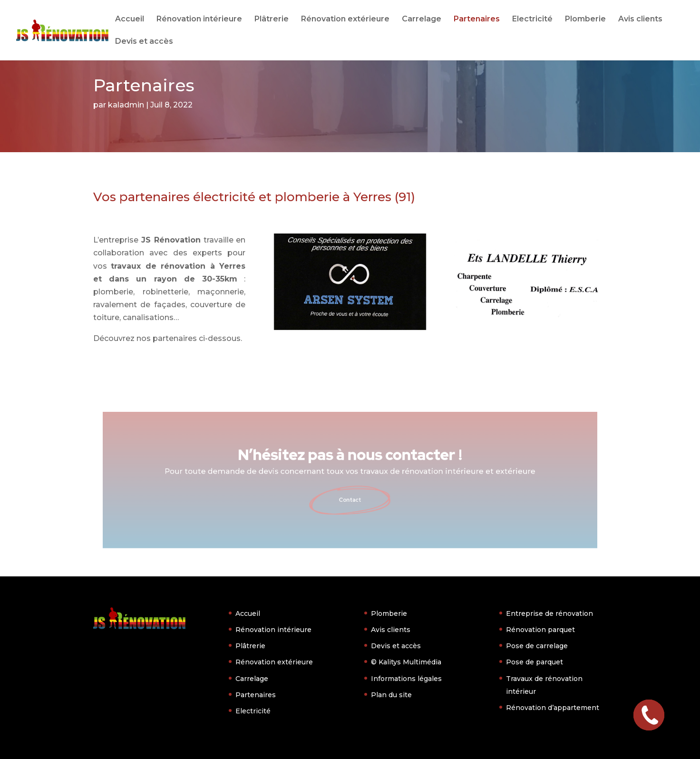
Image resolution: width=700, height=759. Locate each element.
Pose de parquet (535, 662)
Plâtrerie (272, 19)
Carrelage (422, 19)
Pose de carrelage (537, 646)
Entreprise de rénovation (549, 613)
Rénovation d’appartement (553, 708)
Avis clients (640, 19)
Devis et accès (144, 42)
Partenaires (477, 19)
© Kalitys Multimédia (406, 662)
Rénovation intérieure (199, 19)
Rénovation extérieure (345, 19)
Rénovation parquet (540, 630)
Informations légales (406, 679)
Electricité (532, 19)
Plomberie (585, 19)
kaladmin (126, 105)
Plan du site (391, 695)
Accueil (130, 19)
